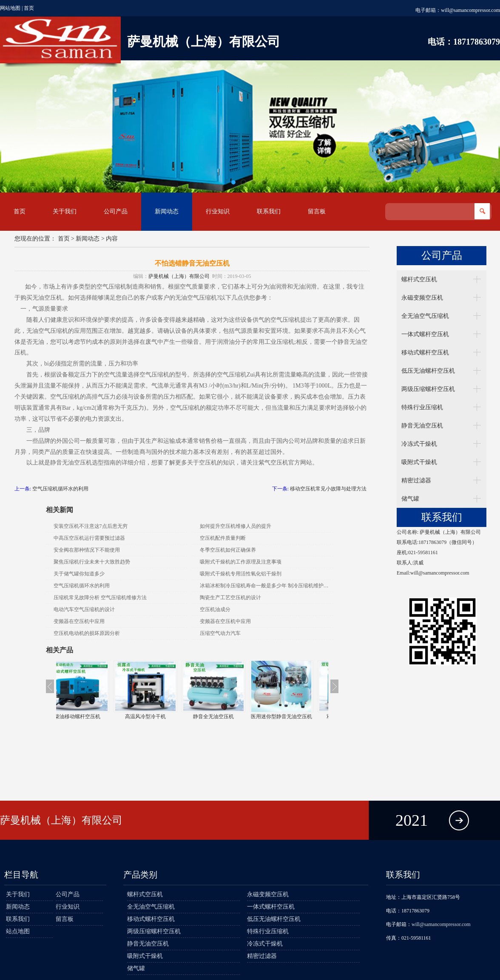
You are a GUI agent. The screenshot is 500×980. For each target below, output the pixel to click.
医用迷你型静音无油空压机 (294, 717)
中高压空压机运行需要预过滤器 (89, 538)
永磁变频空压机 (422, 298)
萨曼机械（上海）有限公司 (179, 276)
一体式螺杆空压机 (425, 334)
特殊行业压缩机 (422, 407)
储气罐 (410, 499)
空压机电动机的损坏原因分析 (87, 633)
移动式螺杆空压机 (425, 353)
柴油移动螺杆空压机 (90, 717)
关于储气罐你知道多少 (79, 574)
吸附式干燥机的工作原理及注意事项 (241, 562)
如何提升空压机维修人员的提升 (236, 526)
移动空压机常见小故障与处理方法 (328, 489)
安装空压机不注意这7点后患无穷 (91, 526)
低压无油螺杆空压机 (428, 371)
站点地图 (18, 931)
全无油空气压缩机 (425, 316)
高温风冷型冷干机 (158, 717)
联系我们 (269, 211)
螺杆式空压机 (419, 279)
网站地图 (10, 8)
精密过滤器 (416, 480)
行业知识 (218, 211)
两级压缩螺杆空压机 (428, 389)
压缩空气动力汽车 (220, 633)
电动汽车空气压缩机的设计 (84, 609)
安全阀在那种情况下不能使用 (87, 550)
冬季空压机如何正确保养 (228, 550)
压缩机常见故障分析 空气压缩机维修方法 (100, 598)
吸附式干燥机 (419, 462)
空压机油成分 (215, 609)
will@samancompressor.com (470, 10)
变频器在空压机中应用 (79, 621)
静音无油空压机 (422, 426)
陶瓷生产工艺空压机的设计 (230, 598)
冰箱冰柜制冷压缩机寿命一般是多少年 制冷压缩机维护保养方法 (267, 586)
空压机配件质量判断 (223, 538)
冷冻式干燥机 (419, 444)
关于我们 (65, 211)
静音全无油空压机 (226, 717)
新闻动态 (167, 211)
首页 (29, 8)
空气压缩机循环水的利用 (60, 489)
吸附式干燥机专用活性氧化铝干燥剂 (241, 574)
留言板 (317, 211)
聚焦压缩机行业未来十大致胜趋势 (92, 562)
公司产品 (116, 211)
